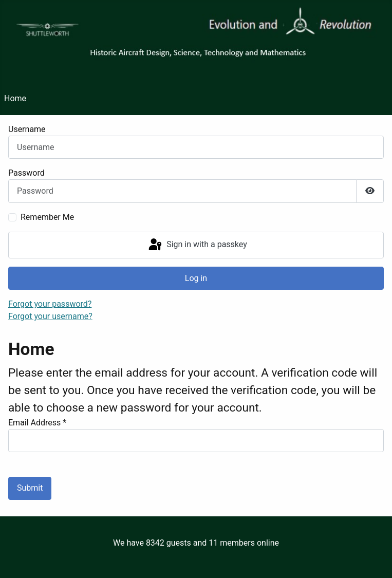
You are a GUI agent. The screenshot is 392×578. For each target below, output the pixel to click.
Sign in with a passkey (197, 245)
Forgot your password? (50, 304)
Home (15, 98)
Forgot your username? (50, 316)
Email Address (37, 423)
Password (26, 173)
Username (27, 129)
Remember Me (47, 217)
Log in (196, 278)
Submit (30, 488)
